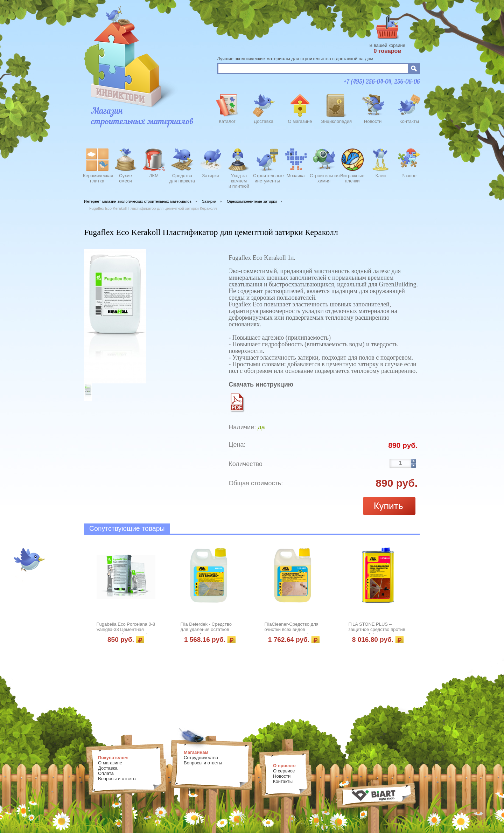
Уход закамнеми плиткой (239, 180)
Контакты (409, 121)
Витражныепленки (352, 178)
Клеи (381, 176)
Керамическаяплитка (97, 178)
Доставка (264, 121)
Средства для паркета (182, 178)
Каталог (227, 121)
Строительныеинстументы (267, 178)
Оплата (106, 773)
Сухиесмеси (125, 178)
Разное (409, 176)
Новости (373, 121)
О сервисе (284, 771)
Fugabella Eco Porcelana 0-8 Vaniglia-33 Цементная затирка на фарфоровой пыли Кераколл (126, 632)
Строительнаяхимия (324, 178)
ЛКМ (154, 176)
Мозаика (296, 176)
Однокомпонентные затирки (252, 201)
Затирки (210, 176)
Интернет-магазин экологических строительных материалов (138, 201)
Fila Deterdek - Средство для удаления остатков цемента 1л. (206, 629)
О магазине (300, 121)
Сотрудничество (201, 758)
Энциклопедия (336, 121)
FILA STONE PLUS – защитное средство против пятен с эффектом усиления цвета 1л (377, 632)
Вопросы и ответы (117, 779)
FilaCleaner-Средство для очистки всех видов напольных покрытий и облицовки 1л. (292, 632)
